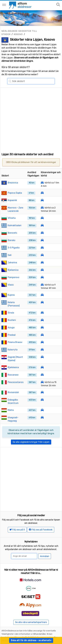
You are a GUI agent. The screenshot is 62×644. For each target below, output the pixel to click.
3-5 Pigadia (14, 248)
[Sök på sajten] (58, 5)
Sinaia (11, 313)
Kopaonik (12, 200)
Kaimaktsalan (15, 225)
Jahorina (12, 263)
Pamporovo (13, 277)
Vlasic (11, 285)
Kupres (11, 295)
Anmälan (45, 556)
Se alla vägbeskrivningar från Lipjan (31, 442)
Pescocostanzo (16, 382)
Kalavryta (13, 350)
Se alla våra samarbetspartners (31, 622)
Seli (10, 255)
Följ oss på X (17, 530)
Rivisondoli (13, 392)
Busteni (12, 320)
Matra (11, 410)
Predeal (12, 335)
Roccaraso (13, 375)
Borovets (12, 233)
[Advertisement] (31, 119)
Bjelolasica (13, 367)
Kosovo (18, 34)
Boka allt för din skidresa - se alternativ (31, 640)
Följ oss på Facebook (41, 530)
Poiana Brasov (15, 342)
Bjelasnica (13, 270)
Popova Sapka (15, 193)
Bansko (12, 240)
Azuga (11, 327)
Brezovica (13, 183)
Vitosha (12, 218)
